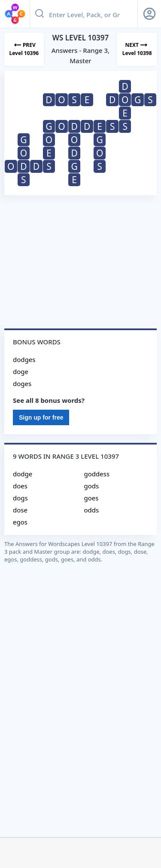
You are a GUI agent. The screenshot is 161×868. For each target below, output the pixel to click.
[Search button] (39, 14)
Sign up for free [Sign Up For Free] (41, 417)
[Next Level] (137, 49)
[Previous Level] (24, 49)
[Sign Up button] (149, 14)
